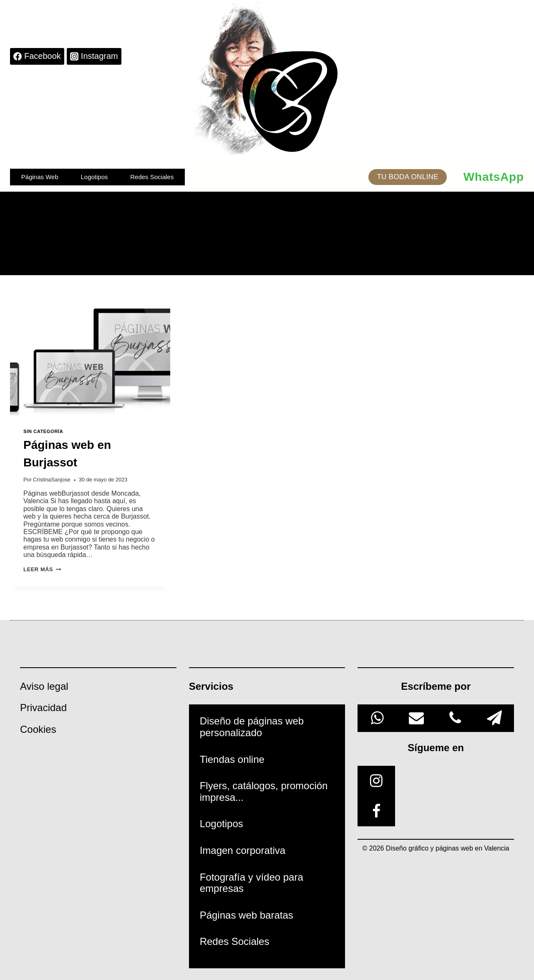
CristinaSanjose (52, 480)
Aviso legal (44, 686)
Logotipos (94, 177)
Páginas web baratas (247, 915)
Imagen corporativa (243, 850)
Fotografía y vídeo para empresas (252, 883)
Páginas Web (40, 177)
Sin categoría (43, 431)
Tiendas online (232, 759)
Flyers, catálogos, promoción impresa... (264, 791)
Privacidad (43, 708)
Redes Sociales (152, 177)
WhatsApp (494, 177)
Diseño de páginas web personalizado (252, 727)
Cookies (38, 729)
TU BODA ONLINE (407, 177)
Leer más (42, 569)
